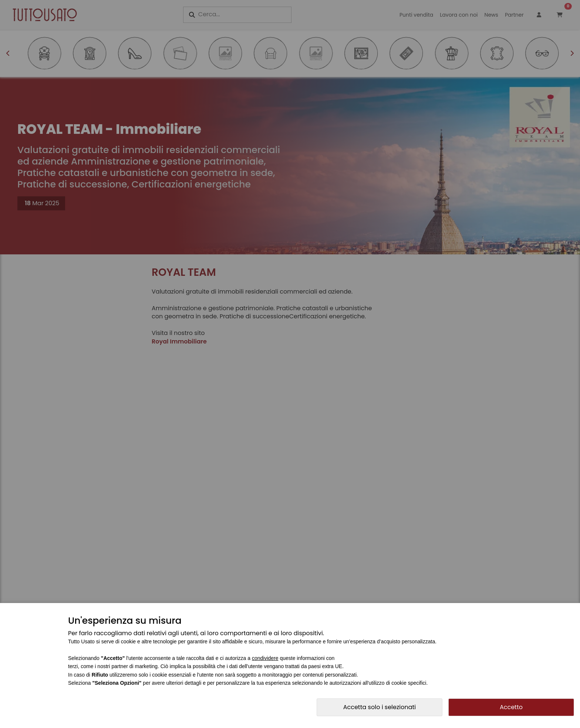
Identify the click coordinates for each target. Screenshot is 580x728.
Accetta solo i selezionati (380, 707)
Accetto (511, 707)
